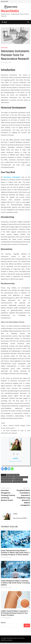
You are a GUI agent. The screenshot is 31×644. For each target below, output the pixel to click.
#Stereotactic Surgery (21, 477)
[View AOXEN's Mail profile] (17, 454)
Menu (4, 22)
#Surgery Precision (7, 479)
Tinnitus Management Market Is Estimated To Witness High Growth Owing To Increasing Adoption (15, 583)
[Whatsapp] (12, 469)
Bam (11, 640)
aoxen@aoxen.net (13, 461)
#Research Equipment (7, 477)
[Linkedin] (6, 469)
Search (3, 623)
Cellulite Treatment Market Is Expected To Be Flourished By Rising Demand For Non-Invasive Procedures (15, 613)
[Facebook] (3, 469)
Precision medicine (7, 482)
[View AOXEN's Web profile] (14, 454)
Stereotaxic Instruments (12, 177)
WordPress (4, 640)
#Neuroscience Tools (13, 475)
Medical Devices (18, 479)
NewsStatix (10, 11)
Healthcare (4, 48)
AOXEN (15, 458)
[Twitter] (9, 469)
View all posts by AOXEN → (21, 518)
